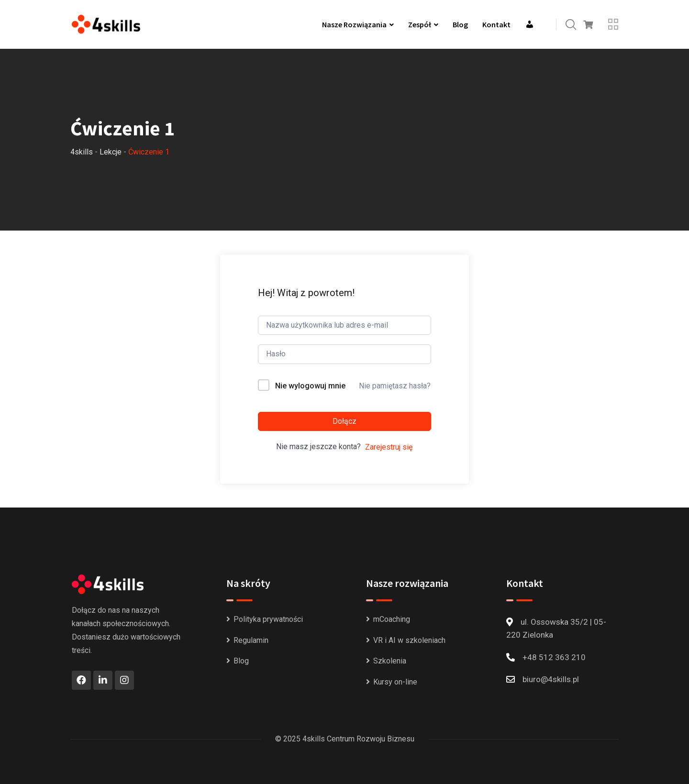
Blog (460, 24)
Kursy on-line (395, 682)
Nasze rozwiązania (354, 24)
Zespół (420, 24)
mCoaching (392, 619)
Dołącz (344, 421)
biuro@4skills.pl (551, 679)
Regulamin (251, 640)
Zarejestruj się (389, 447)
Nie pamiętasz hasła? (395, 386)
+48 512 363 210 (554, 657)
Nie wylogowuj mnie (310, 386)
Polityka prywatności (268, 619)
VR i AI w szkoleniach (409, 640)
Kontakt (496, 24)
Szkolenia (390, 661)
